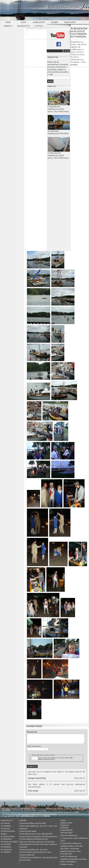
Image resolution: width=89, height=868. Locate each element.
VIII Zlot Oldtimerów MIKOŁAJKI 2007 (34, 839)
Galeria (54, 22)
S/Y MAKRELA (6, 847)
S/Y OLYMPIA (6, 844)
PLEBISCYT (8, 26)
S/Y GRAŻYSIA (6, 850)
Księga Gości (70, 22)
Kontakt (39, 26)
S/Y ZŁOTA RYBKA (8, 837)
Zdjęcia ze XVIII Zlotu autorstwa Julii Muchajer (37, 842)
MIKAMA (47, 816)
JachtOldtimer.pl (27, 816)
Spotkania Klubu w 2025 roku (72, 846)
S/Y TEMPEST (6, 852)
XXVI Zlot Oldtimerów (69, 835)
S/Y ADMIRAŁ (6, 826)
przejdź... (74, 64)
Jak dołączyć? (23, 26)
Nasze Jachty (39, 22)
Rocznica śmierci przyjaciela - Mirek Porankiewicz (39, 837)
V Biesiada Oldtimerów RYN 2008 (33, 823)
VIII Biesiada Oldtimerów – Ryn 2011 (34, 850)
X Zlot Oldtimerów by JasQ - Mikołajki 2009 (36, 834)
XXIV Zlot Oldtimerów (69, 856)
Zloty (23, 22)
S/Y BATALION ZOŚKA (9, 842)
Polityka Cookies (67, 864)
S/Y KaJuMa (5, 829)
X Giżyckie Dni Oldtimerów (71, 843)
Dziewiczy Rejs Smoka (28, 831)
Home (8, 22)
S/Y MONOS (5, 823)
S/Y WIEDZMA (6, 839)
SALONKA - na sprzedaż (70, 849)
